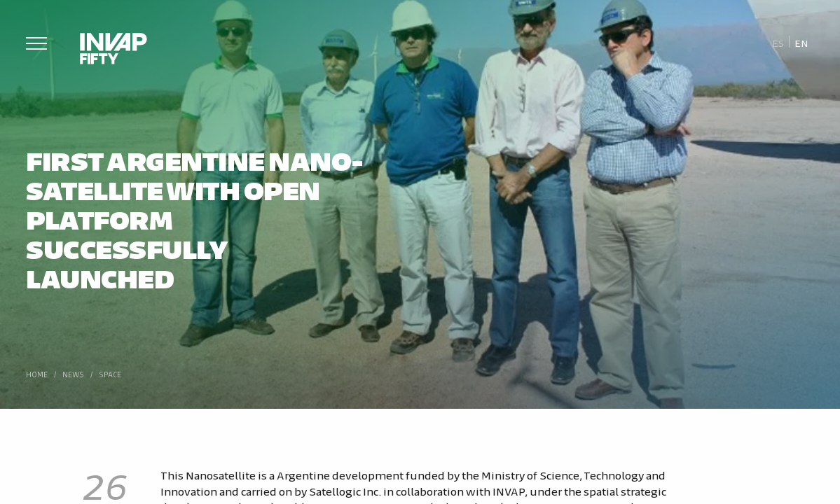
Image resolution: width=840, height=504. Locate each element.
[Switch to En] (801, 42)
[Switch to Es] (778, 42)
